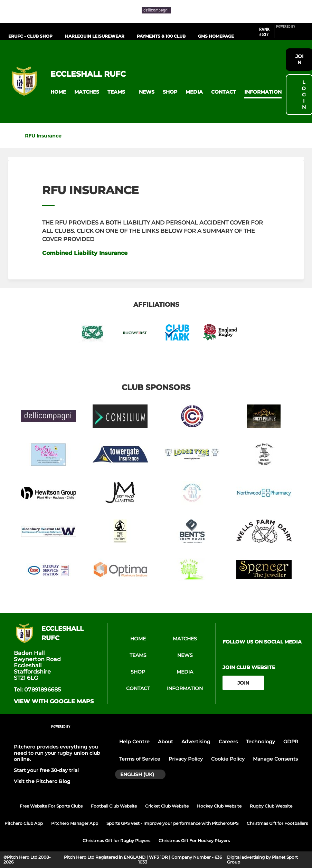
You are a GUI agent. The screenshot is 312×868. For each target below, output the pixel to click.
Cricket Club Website (167, 806)
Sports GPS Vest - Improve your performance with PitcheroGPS (172, 823)
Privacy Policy (186, 759)
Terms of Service (140, 759)
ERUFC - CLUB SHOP (30, 36)
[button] (58, 92)
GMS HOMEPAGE (216, 36)
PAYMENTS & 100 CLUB (161, 36)
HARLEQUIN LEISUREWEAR (95, 36)
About (166, 742)
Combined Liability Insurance (85, 253)
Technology (261, 742)
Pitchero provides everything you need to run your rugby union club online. (57, 753)
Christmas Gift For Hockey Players (194, 841)
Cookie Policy (228, 759)
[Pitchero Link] (290, 35)
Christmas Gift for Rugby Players (116, 841)
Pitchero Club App (24, 823)
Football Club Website (114, 806)
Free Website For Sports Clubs (51, 806)
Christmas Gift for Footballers (277, 823)
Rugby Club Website (271, 806)
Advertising (196, 742)
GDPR (291, 742)
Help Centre (134, 742)
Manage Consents (275, 759)
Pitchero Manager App (75, 823)
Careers (228, 742)
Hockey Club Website (219, 806)
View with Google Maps (54, 702)
